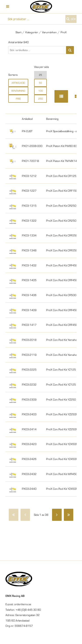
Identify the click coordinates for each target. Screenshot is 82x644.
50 (40, 83)
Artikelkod (18, 83)
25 (40, 75)
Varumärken (49, 32)
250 (41, 99)
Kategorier (32, 32)
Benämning (18, 91)
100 (41, 91)
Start (18, 32)
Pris (18, 99)
